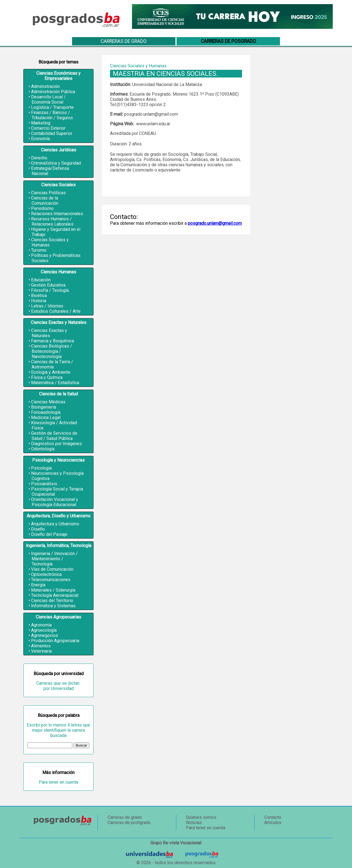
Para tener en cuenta (58, 782)
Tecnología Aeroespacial (55, 595)
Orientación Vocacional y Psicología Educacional (55, 502)
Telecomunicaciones (51, 580)
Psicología (41, 468)
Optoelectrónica (46, 574)
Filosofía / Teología (50, 290)
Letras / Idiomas (47, 306)
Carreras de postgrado (129, 823)
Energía (38, 585)
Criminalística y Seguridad (56, 163)
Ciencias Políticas (48, 193)
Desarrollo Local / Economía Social (48, 99)
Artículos (273, 823)
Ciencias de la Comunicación (45, 201)
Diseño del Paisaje (49, 534)
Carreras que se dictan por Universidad (58, 686)
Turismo (39, 250)
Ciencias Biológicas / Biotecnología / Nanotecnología (52, 351)
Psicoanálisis (44, 484)
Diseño (38, 529)
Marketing (41, 123)
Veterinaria (41, 651)
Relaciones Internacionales (57, 214)
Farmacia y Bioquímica (53, 341)
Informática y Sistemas (53, 606)
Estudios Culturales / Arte (56, 311)
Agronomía (41, 625)
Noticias (194, 823)
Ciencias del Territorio (52, 601)
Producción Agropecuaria (55, 641)
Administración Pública (53, 92)
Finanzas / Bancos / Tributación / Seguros (52, 115)
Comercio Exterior (48, 128)
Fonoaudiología (46, 412)
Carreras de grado (124, 41)
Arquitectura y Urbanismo (55, 524)
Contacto (273, 817)
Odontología (43, 449)
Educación (41, 280)
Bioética (39, 296)
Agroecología (44, 630)
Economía (40, 139)
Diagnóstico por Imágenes (57, 444)
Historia (39, 301)
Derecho (39, 158)
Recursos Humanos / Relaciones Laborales (52, 221)
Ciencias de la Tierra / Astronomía (52, 364)
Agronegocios (45, 635)
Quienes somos (201, 817)
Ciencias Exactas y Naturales (49, 333)
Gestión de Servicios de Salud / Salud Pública (54, 436)
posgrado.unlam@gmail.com (215, 223)
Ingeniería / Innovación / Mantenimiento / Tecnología (54, 559)
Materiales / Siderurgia (53, 590)
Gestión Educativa (48, 285)
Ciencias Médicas (48, 402)
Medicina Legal (46, 418)
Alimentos (41, 646)
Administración (45, 86)
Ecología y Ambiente (51, 372)
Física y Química (47, 377)
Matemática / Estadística (55, 383)
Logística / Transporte (52, 107)
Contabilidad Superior (52, 133)
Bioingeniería (44, 407)
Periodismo (42, 208)
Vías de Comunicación (52, 569)
